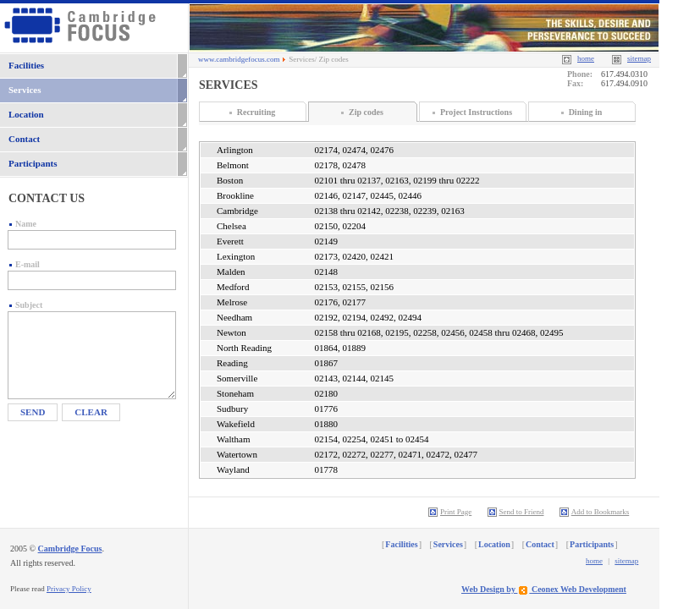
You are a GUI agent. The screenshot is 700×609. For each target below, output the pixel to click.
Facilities (26, 65)
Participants (33, 163)
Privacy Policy (69, 589)
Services (25, 90)
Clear (91, 412)
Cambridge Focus (70, 549)
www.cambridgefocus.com (239, 59)
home (594, 561)
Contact (24, 139)
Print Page (450, 512)
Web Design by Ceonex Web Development (544, 589)
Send (33, 412)
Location (26, 114)
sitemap (626, 561)
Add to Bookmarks (595, 512)
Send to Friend (516, 512)
